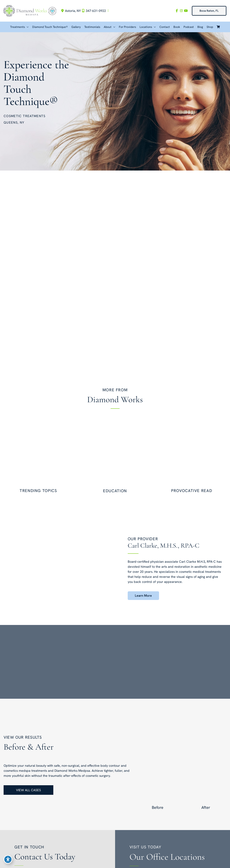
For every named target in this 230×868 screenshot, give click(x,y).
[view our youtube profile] (186, 11)
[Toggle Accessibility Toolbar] (8, 860)
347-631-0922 (93, 11)
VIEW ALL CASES (28, 790)
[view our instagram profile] (181, 11)
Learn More (143, 596)
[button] (209, 11)
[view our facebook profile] (176, 11)
